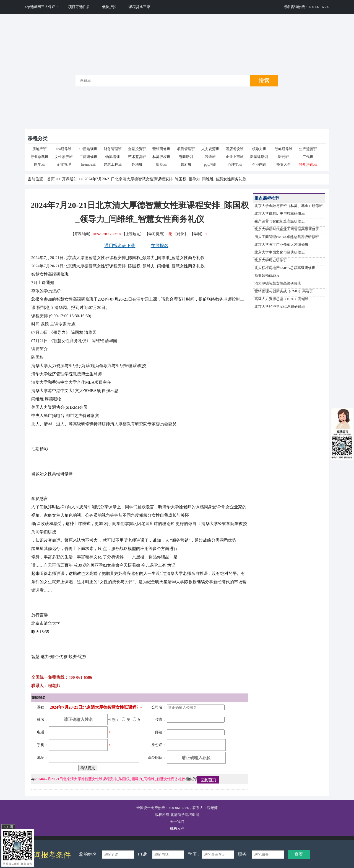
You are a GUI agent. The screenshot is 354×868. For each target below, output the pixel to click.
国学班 (39, 164)
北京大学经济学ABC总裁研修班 (280, 307)
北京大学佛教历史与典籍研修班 (280, 213)
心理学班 (235, 164)
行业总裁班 (39, 157)
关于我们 (177, 822)
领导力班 (259, 149)
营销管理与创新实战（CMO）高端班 (284, 291)
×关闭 (8, 827)
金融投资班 (137, 149)
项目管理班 (186, 149)
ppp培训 (210, 164)
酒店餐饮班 (235, 149)
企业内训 (259, 164)
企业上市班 (235, 157)
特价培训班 (308, 164)
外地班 (137, 164)
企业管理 (64, 164)
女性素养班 (64, 157)
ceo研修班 (64, 149)
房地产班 (40, 149)
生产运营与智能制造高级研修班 (280, 221)
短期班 (161, 164)
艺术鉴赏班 (137, 157)
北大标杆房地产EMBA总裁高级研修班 (285, 268)
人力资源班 (210, 149)
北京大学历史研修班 (271, 260)
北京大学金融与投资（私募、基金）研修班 (289, 206)
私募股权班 (161, 157)
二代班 (308, 157)
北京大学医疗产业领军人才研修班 (281, 244)
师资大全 (283, 164)
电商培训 (186, 157)
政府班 (186, 164)
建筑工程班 (113, 164)
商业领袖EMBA (267, 276)
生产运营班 (308, 149)
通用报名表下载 (120, 246)
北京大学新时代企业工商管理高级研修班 (287, 229)
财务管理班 (113, 149)
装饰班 (210, 157)
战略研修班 (284, 149)
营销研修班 (161, 149)
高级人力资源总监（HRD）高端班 (282, 299)
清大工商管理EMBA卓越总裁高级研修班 (287, 237)
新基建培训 (259, 157)
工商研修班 (88, 157)
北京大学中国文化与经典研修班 (280, 252)
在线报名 (160, 246)
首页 (51, 179)
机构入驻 (177, 829)
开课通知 (70, 179)
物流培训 (113, 157)
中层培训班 (88, 149)
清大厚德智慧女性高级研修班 (278, 283)
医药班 (284, 157)
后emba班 (88, 164)
